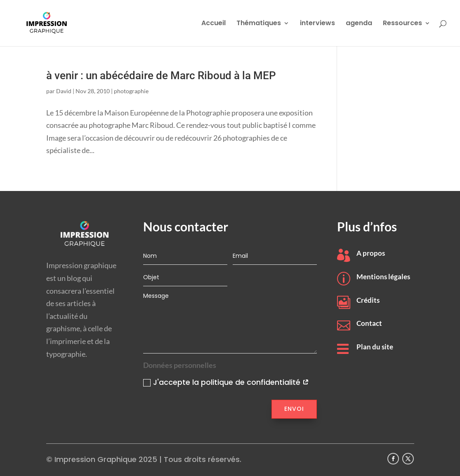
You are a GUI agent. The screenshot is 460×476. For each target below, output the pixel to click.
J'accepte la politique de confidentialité (226, 382)
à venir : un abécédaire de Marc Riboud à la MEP (161, 75)
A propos (371, 253)
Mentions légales (383, 277)
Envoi (294, 409)
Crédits (368, 300)
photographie (131, 91)
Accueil (213, 24)
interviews (317, 24)
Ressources (402, 24)
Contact (369, 323)
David (64, 91)
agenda (359, 24)
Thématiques (259, 24)
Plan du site (375, 347)
